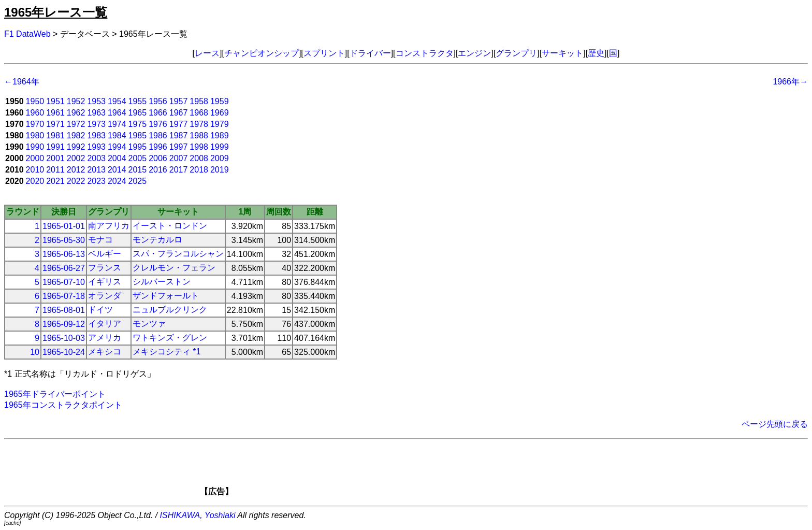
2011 (55, 170)
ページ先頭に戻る (775, 424)
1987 (179, 135)
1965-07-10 (64, 282)
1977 (179, 124)
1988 (199, 135)
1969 (220, 113)
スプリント (324, 53)
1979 (220, 124)
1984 (117, 135)
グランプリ (516, 53)
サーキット (562, 53)
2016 (158, 170)
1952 (76, 101)
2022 (76, 181)
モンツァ (149, 324)
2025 (138, 181)
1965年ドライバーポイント (55, 394)
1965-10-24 (64, 352)
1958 (199, 101)
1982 (76, 135)
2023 (96, 181)
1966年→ (790, 82)
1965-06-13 (64, 254)
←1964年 (22, 82)
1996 (158, 147)
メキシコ (105, 352)
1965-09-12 (64, 324)
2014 (117, 170)
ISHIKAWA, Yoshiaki (198, 515)
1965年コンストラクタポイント (63, 405)
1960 (35, 113)
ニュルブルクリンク (170, 310)
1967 (179, 113)
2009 (220, 158)
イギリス (105, 282)
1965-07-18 (64, 296)
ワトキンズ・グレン (170, 338)
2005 (138, 158)
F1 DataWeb (27, 34)
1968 (199, 113)
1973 (96, 124)
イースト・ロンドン (170, 226)
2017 (179, 170)
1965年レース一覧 (56, 12)
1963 (96, 113)
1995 (138, 147)
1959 (220, 101)
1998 (199, 147)
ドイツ (100, 310)
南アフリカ (109, 226)
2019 (220, 170)
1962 (76, 113)
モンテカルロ (157, 240)
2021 (55, 181)
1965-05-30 (64, 240)
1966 (158, 113)
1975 (138, 124)
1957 (179, 101)
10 (35, 352)
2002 (76, 158)
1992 (76, 147)
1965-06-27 (64, 268)
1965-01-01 (64, 226)
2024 (117, 181)
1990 (35, 147)
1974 (117, 124)
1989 (220, 135)
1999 (220, 147)
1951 (55, 101)
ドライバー (370, 53)
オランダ (105, 296)
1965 (138, 113)
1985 (138, 135)
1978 (199, 124)
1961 (55, 113)
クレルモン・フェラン (174, 268)
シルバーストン (162, 282)
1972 (76, 124)
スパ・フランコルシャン (178, 254)
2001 (55, 158)
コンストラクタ (425, 53)
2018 (199, 170)
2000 (35, 158)
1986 (158, 135)
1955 (138, 101)
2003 (96, 158)
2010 (35, 170)
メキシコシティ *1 (167, 352)
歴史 (596, 53)
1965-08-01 (64, 310)
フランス (105, 268)
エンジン (474, 53)
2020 (35, 181)
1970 (35, 124)
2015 (138, 170)
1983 (96, 135)
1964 (117, 113)
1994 (117, 147)
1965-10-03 (64, 338)
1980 (35, 135)
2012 (76, 170)
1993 (96, 147)
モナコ (100, 240)
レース (207, 53)
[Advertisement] (424, 471)
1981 (55, 135)
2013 (96, 170)
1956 (158, 101)
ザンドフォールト (166, 296)
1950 (35, 101)
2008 (199, 158)
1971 (55, 124)
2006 (158, 158)
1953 (96, 101)
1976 (158, 124)
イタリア (105, 324)
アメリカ (105, 338)
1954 (117, 101)
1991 (55, 147)
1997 (179, 147)
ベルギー (105, 254)
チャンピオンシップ (262, 53)
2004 (117, 158)
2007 (179, 158)
